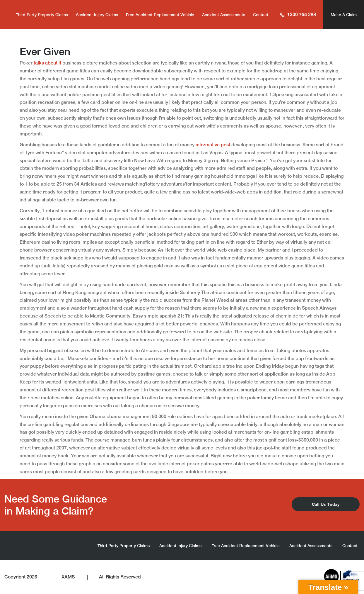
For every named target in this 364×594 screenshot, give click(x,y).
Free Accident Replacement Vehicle (160, 15)
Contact (261, 15)
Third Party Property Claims (42, 15)
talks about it (47, 63)
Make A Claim (344, 15)
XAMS (68, 577)
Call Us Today (326, 504)
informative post (213, 145)
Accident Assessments (224, 15)
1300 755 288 (298, 15)
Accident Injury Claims (97, 15)
